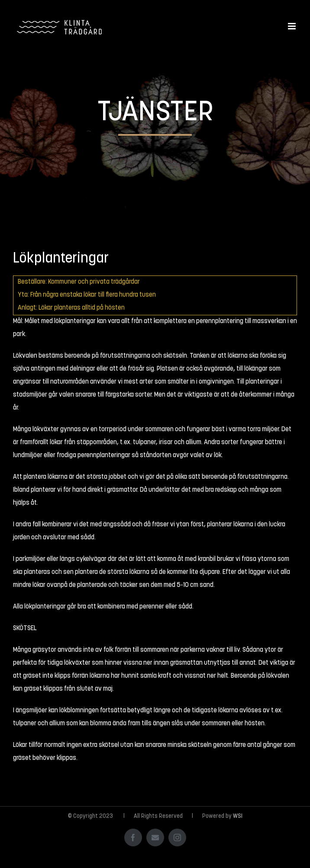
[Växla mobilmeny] (292, 26)
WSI (238, 816)
